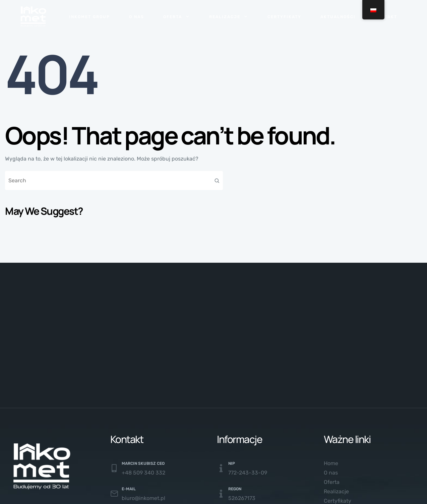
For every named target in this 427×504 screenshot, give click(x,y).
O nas (137, 17)
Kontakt (386, 17)
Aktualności (338, 17)
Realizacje (229, 17)
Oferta (177, 17)
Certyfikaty (284, 17)
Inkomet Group (89, 17)
